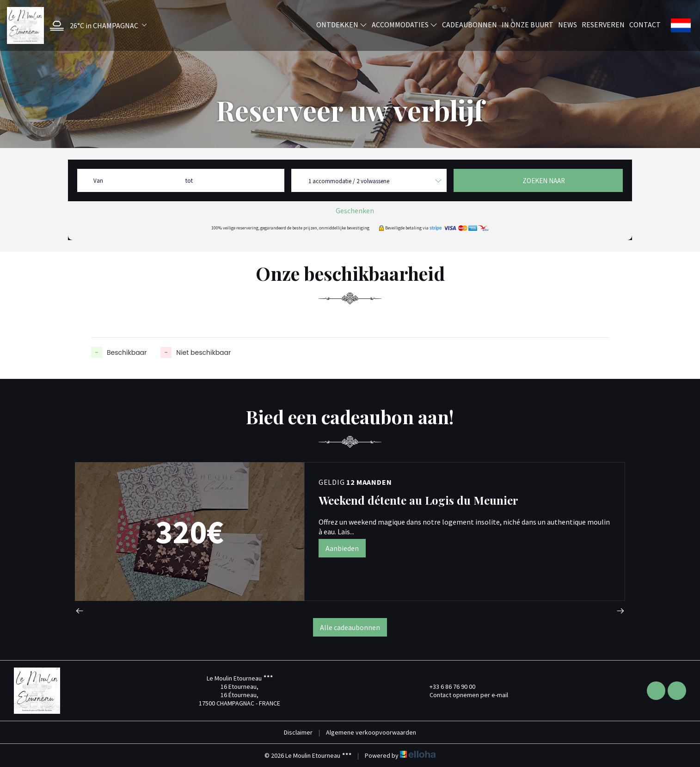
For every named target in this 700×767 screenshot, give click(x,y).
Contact (645, 25)
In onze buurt (528, 25)
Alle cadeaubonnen (350, 627)
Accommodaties (405, 25)
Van (98, 181)
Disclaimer (298, 732)
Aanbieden (342, 548)
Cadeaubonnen (470, 25)
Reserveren (603, 25)
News (568, 25)
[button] (96, 26)
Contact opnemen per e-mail (464, 695)
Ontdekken (342, 25)
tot (189, 181)
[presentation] (80, 612)
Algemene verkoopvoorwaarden (371, 732)
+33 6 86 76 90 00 (447, 687)
